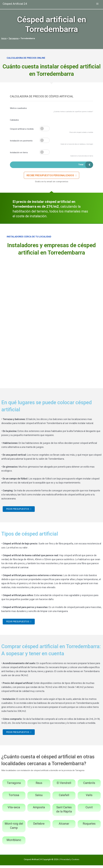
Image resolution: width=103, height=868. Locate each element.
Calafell (64, 798)
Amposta (39, 810)
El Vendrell (64, 786)
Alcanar (64, 826)
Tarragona (14, 38)
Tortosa (14, 798)
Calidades (14, 120)
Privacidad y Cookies (70, 862)
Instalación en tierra (19, 152)
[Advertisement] (51, 279)
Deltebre (39, 826)
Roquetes (89, 826)
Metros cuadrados (18, 108)
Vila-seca (14, 810)
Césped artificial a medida (22, 129)
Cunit (89, 810)
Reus (39, 786)
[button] (52, 176)
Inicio (4, 38)
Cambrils (89, 786)
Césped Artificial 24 (17, 4)
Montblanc (14, 842)
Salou (39, 798)
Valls (89, 798)
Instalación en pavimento (21, 141)
